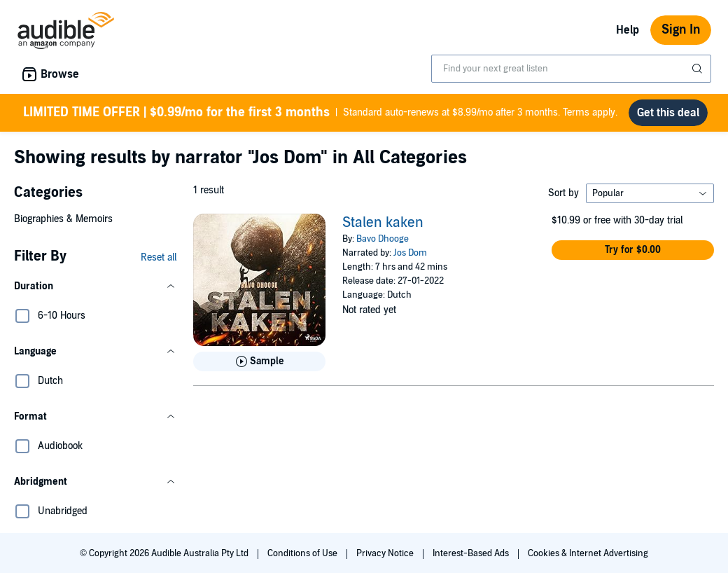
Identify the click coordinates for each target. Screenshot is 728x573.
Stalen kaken (383, 223)
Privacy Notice (386, 553)
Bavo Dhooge (383, 239)
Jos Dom (410, 253)
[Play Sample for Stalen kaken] (259, 361)
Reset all (159, 257)
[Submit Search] (699, 69)
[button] (95, 286)
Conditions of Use (303, 553)
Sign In (681, 30)
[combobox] (571, 69)
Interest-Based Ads (472, 553)
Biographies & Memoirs (63, 219)
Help (628, 30)
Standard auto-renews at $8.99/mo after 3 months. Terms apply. (320, 113)
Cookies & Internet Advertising (588, 553)
